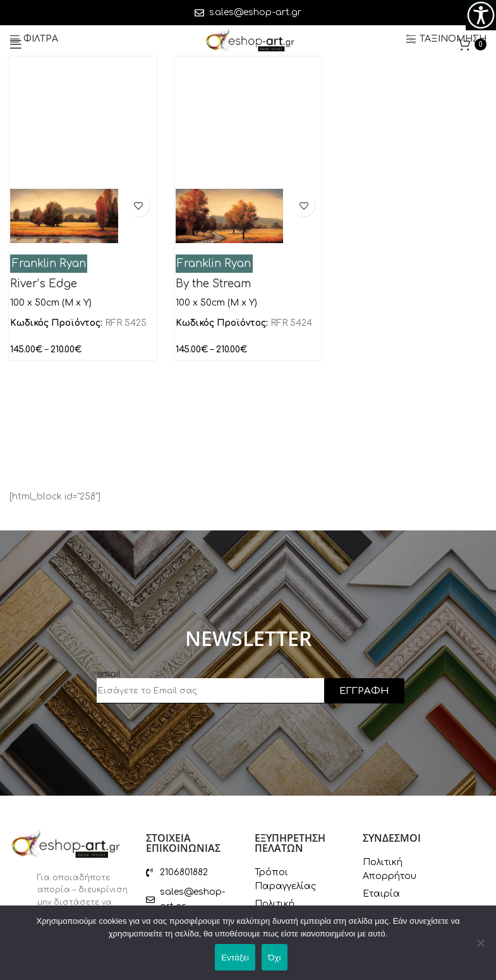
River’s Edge (44, 284)
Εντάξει (235, 958)
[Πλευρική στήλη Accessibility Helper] (481, 15)
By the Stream (213, 284)
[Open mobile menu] (16, 44)
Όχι (275, 958)
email (109, 674)
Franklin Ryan (49, 264)
